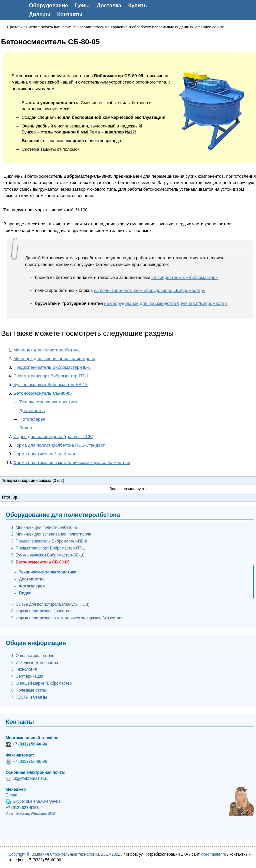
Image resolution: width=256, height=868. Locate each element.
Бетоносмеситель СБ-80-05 (42, 393)
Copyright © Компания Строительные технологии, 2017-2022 (64, 854)
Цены (82, 5)
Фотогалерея (32, 419)
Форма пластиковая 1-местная (44, 454)
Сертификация (29, 676)
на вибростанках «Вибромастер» (184, 277)
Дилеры (40, 14)
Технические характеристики (48, 402)
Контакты (70, 14)
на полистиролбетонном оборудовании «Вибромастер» (150, 290)
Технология (26, 669)
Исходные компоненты (37, 663)
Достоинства (32, 411)
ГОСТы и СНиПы (31, 697)
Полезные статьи (31, 690)
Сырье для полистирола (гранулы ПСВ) (53, 436)
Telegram (22, 814)
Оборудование (48, 5)
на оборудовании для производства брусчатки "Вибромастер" (166, 303)
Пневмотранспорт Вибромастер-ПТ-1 (51, 376)
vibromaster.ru (213, 854)
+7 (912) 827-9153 (22, 808)
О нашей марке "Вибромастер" (44, 683)
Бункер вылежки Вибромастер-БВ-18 (50, 385)
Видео (26, 428)
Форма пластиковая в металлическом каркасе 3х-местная (72, 462)
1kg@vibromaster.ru (31, 778)
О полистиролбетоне (35, 656)
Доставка (109, 5)
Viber (9, 814)
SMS (51, 814)
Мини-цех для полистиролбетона (46, 350)
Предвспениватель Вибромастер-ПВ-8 (52, 367)
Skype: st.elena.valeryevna (36, 801)
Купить (138, 5)
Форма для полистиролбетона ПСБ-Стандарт (59, 445)
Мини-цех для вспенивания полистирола (54, 359)
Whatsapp (38, 814)
